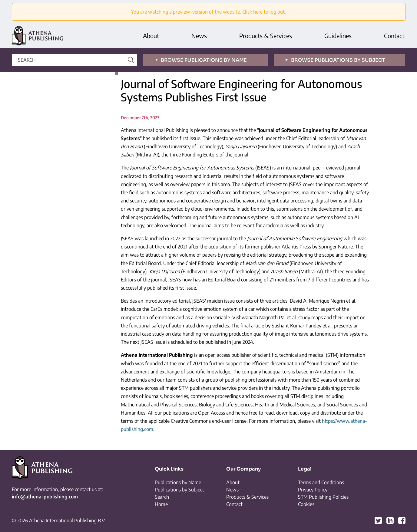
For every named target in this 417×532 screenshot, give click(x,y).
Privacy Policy (313, 490)
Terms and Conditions (321, 482)
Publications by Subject (179, 490)
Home (161, 504)
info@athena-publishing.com (45, 497)
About (151, 36)
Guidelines (338, 36)
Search (162, 497)
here (258, 12)
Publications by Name (178, 482)
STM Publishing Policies (323, 497)
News (199, 36)
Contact (394, 36)
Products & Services (266, 36)
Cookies (306, 504)
